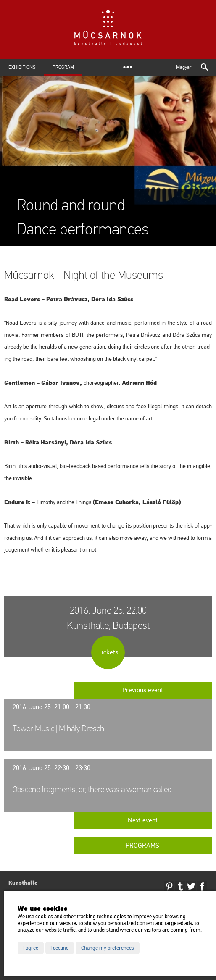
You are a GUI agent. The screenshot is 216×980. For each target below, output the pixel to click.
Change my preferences (108, 948)
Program (63, 67)
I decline (59, 948)
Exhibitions (22, 67)
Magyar (184, 67)
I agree (31, 948)
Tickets (108, 652)
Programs (142, 846)
